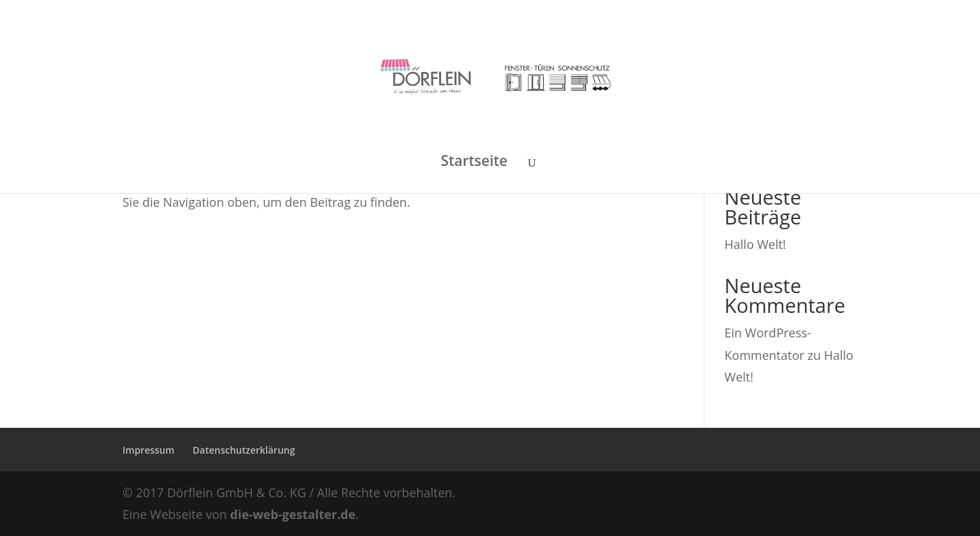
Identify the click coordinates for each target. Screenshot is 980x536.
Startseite (474, 163)
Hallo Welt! (755, 244)
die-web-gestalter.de (293, 514)
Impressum (148, 450)
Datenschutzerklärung (244, 450)
